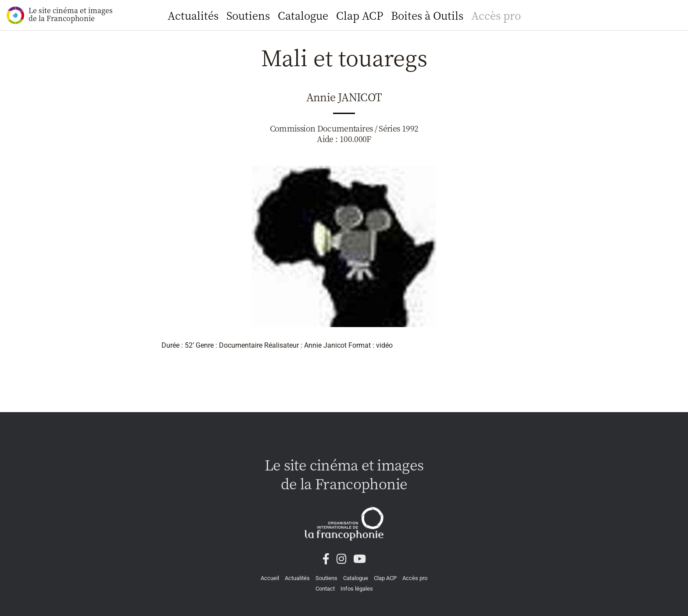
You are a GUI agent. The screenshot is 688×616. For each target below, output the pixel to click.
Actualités (193, 15)
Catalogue (303, 15)
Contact (325, 589)
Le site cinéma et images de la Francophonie (60, 15)
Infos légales (357, 589)
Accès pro (496, 15)
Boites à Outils (427, 15)
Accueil (270, 578)
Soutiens (248, 15)
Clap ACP (360, 15)
